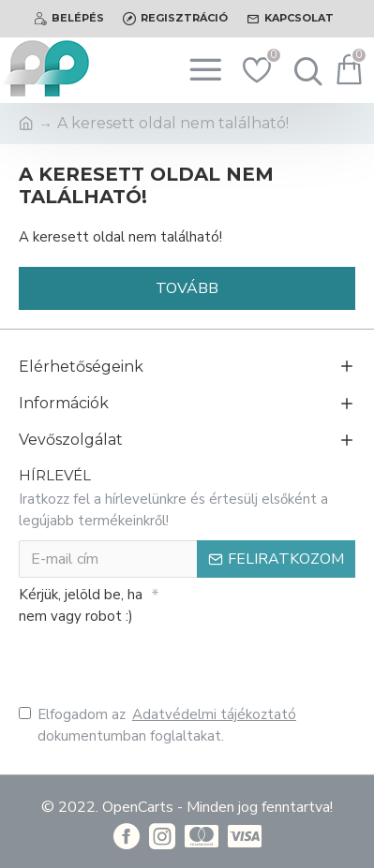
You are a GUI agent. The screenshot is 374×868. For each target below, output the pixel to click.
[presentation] (150, 662)
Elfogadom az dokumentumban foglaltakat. (159, 725)
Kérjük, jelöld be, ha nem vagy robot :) (81, 605)
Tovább (187, 288)
